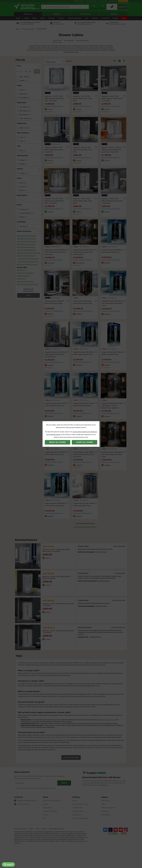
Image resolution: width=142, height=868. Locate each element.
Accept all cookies (85, 442)
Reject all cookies (58, 442)
